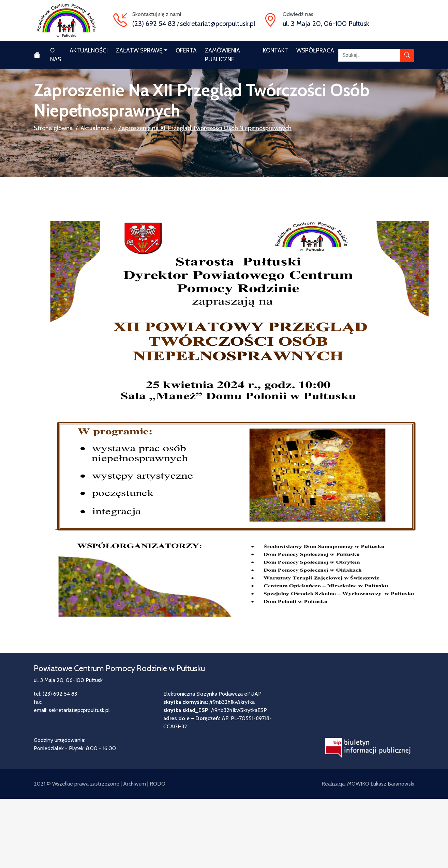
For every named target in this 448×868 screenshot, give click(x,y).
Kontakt (275, 50)
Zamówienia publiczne (222, 55)
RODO (158, 784)
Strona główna (53, 128)
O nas (56, 55)
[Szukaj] (369, 55)
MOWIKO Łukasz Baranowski (381, 784)
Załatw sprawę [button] (139, 50)
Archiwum (135, 784)
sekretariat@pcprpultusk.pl (218, 24)
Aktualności (89, 50)
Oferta (186, 50)
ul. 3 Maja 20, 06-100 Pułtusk (326, 24)
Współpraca (315, 50)
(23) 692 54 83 (154, 24)
